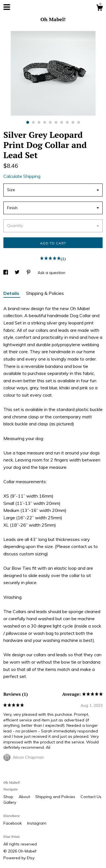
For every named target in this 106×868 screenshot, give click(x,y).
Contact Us (91, 797)
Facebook (13, 823)
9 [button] (73, 122)
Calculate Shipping (22, 176)
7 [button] (62, 122)
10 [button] (79, 122)
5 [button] (50, 122)
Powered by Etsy (19, 858)
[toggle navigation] (7, 7)
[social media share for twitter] (18, 273)
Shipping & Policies (45, 293)
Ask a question (51, 273)
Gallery (10, 802)
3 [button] (39, 122)
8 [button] (67, 122)
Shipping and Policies (56, 797)
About (25, 797)
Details (12, 293)
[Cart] (99, 8)
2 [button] (33, 122)
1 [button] (28, 122)
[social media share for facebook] (6, 273)
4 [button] (45, 122)
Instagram (37, 823)
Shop (9, 797)
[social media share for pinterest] (29, 273)
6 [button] (56, 122)
